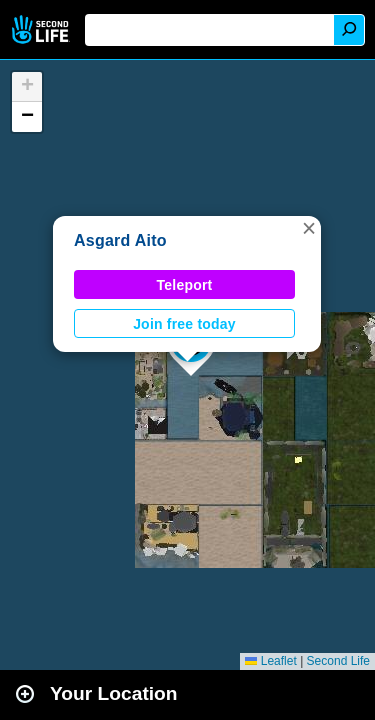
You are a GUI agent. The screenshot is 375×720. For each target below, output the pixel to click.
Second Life (42, 29)
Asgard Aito (120, 240)
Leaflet (270, 661)
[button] (309, 228)
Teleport (185, 285)
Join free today (184, 324)
